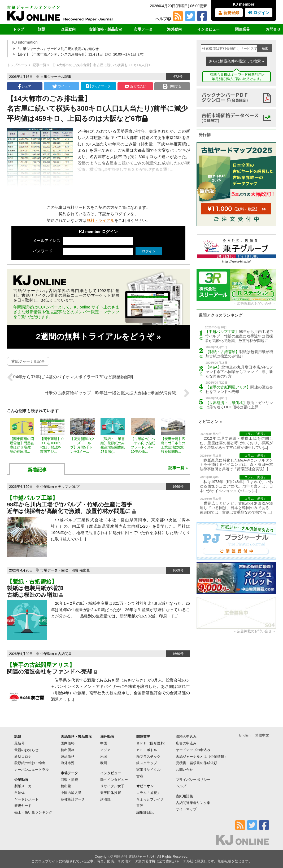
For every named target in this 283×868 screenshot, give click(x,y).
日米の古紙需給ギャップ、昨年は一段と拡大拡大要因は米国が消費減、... (117, 393)
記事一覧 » (178, 468)
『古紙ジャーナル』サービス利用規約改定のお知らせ (56, 49)
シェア (25, 86)
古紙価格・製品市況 (106, 29)
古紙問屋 (65, 654)
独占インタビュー (114, 780)
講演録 (105, 799)
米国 (104, 757)
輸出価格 (68, 750)
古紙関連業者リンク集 (193, 803)
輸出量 (85, 570)
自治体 (19, 793)
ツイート (61, 86)
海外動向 (175, 29)
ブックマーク (98, 86)
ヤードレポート (26, 799)
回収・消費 (70, 570)
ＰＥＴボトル (147, 750)
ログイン (258, 13)
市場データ (143, 29)
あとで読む (135, 86)
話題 (42, 29)
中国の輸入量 (71, 793)
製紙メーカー (25, 786)
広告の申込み (186, 743)
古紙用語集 (184, 796)
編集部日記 (145, 812)
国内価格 (68, 743)
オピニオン (145, 786)
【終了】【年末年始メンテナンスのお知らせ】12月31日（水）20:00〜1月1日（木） (80, 54)
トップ (19, 29)
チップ (63, 487)
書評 (140, 806)
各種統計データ (73, 799)
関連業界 (242, 29)
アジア (105, 750)
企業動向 (68, 29)
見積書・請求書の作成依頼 (197, 763)
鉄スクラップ (147, 763)
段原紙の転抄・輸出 (30, 763)
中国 (104, 743)
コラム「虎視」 (148, 793)
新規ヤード (23, 806)
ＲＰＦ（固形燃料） (152, 743)
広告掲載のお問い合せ (254, 304)
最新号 (19, 743)
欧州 (104, 763)
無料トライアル (100, 220)
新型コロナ (23, 757)
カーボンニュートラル (32, 770)
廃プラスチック (148, 757)
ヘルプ (163, 19)
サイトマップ (186, 809)
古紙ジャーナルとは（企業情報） (202, 757)
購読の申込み (186, 737)
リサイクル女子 (112, 786)
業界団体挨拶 (111, 793)
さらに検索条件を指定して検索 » (236, 61)
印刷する (172, 86)
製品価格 (68, 757)
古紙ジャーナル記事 (56, 77)
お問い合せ (184, 770)
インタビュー (208, 29)
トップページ (17, 65)
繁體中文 (262, 735)
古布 (140, 776)
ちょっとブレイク (150, 799)
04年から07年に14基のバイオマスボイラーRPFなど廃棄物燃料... (72, 377)
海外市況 (68, 763)
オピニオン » (210, 422)
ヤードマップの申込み (193, 750)
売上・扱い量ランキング (33, 812)
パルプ (74, 487)
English (245, 735)
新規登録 (229, 13)
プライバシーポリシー (193, 780)
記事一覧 (40, 65)
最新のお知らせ (26, 750)
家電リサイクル (148, 770)
